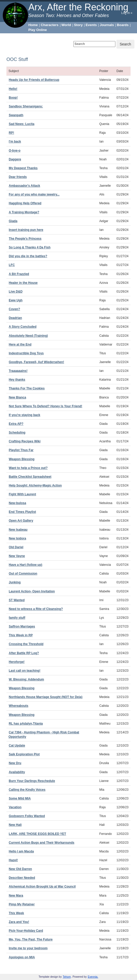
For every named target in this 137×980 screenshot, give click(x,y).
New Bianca (17, 397)
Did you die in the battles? (28, 256)
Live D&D (16, 292)
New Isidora (17, 538)
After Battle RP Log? (24, 653)
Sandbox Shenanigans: (26, 106)
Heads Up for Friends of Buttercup (34, 80)
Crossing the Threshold (26, 644)
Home (33, 25)
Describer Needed (22, 878)
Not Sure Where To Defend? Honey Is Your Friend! (45, 406)
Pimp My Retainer (22, 904)
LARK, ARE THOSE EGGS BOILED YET (37, 834)
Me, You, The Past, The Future (31, 939)
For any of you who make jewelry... (34, 194)
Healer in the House (23, 283)
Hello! (13, 89)
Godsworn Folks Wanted (27, 816)
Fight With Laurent (22, 494)
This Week (16, 913)
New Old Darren (20, 869)
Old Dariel (16, 547)
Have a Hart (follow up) (25, 565)
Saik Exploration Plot (24, 754)
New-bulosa (17, 503)
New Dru (15, 763)
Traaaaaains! (18, 371)
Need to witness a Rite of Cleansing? (36, 609)
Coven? (14, 309)
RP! (11, 133)
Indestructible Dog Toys (26, 353)
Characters (50, 25)
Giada (13, 221)
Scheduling (17, 433)
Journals (107, 25)
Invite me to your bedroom (28, 948)
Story (78, 25)
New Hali (15, 825)
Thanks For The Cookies (27, 388)
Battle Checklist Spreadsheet (30, 477)
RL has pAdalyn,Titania (26, 724)
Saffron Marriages (22, 626)
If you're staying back (24, 415)
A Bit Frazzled (19, 274)
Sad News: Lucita (22, 124)
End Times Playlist (22, 512)
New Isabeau (18, 530)
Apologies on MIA (22, 957)
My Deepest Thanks (23, 168)
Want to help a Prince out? (28, 468)
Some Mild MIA (20, 798)
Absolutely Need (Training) (28, 336)
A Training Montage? (24, 212)
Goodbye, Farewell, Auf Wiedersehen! (36, 362)
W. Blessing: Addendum (26, 679)
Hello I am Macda (21, 851)
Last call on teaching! (25, 671)
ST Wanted (17, 600)
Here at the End (20, 344)
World (66, 25)
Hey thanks (17, 380)
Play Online (38, 30)
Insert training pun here (26, 230)
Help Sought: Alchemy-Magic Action (35, 485)
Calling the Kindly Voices (27, 790)
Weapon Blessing (22, 459)
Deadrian (15, 318)
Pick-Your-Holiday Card (26, 931)
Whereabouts (19, 706)
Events (91, 25)
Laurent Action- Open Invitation (32, 591)
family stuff (17, 618)
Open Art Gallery (21, 521)
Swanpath (16, 115)
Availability (17, 772)
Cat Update (17, 746)
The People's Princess (25, 239)
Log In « (127, 13)
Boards (123, 25)
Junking (15, 582)
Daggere (15, 159)
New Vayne (17, 556)
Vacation (15, 807)
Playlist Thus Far (21, 450)
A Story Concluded (23, 327)
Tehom (67, 977)
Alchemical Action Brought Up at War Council (42, 887)
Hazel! (13, 860)
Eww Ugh (16, 300)
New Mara (16, 896)
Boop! (13, 98)
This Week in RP (21, 635)
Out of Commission (23, 574)
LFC (12, 265)
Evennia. (93, 977)
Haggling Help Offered (25, 203)
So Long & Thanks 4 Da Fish (30, 247)
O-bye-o (15, 151)
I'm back (15, 142)
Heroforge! (17, 662)
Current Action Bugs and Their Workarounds (42, 843)
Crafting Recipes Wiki (25, 441)
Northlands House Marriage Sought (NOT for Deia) (46, 697)
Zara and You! (19, 922)
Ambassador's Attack (24, 186)
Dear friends (18, 177)
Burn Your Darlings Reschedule (32, 781)
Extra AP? (16, 424)
